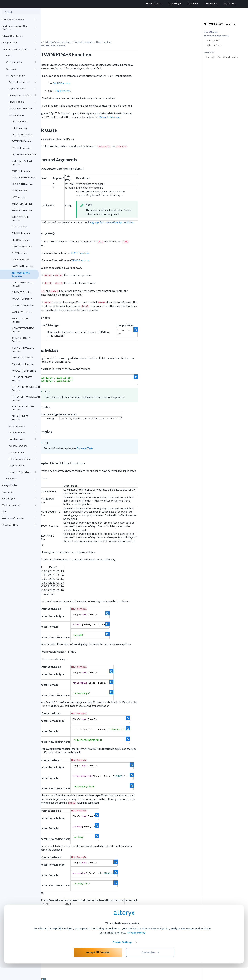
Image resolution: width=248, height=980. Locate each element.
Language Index (16, 465)
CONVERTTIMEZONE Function (23, 349)
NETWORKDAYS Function (21, 274)
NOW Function (19, 253)
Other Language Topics (22, 459)
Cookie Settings (123, 955)
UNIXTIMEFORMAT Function (22, 163)
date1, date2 (213, 41)
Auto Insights (19, 498)
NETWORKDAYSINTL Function (23, 284)
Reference (21, 479)
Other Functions (22, 452)
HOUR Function (20, 227)
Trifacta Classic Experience (19, 49)
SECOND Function (21, 240)
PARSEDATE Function (23, 266)
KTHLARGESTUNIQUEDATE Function (25, 389)
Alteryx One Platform (19, 36)
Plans (19, 512)
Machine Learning (19, 505)
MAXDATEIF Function (23, 364)
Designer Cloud (19, 42)
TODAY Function (20, 260)
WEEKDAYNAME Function (20, 219)
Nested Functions (22, 433)
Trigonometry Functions (22, 108)
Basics (21, 56)
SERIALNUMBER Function (20, 418)
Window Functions (22, 446)
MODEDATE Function (23, 305)
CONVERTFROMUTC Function (23, 330)
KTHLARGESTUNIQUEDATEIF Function (25, 398)
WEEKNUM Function (22, 204)
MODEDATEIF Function (24, 371)
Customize (150, 965)
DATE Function (20, 122)
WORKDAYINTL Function (20, 320)
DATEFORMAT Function (24, 154)
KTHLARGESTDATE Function (22, 379)
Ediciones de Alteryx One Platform (19, 28)
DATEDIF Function (21, 148)
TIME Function (19, 128)
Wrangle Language (21, 75)
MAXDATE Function (22, 299)
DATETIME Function (22, 135)
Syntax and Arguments (216, 36)
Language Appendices (22, 472)
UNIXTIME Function (22, 246)
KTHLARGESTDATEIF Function (23, 408)
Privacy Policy (136, 945)
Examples (209, 52)
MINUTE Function (21, 233)
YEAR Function (19, 191)
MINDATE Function (22, 292)
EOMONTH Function (22, 184)
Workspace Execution (19, 518)
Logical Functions (22, 89)
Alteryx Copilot (19, 485)
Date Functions (22, 115)
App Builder (19, 492)
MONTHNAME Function (24, 177)
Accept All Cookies (98, 965)
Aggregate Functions (22, 82)
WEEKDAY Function (22, 210)
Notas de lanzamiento (19, 20)
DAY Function (19, 197)
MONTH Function (21, 171)
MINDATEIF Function (23, 358)
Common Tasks (21, 62)
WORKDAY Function (22, 312)
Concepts (21, 69)
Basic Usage (211, 32)
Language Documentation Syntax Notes (152, 213)
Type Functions (22, 439)
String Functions (22, 426)
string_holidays (214, 45)
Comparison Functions (22, 95)
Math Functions (22, 102)
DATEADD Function (22, 141)
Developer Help (19, 525)
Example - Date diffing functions (222, 57)
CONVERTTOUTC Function (21, 340)
